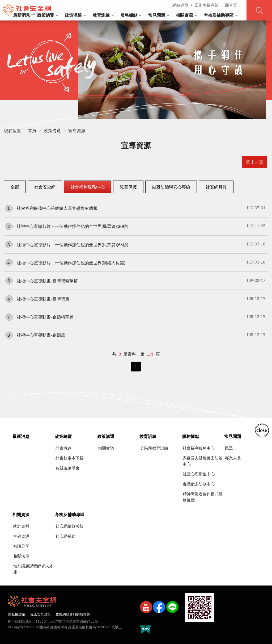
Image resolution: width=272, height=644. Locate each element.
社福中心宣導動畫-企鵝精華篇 (135, 317)
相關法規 (21, 556)
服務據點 (129, 15)
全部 (15, 187)
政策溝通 (73, 15)
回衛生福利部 (207, 5)
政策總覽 (46, 15)
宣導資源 (77, 130)
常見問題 (157, 15)
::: (3, 4)
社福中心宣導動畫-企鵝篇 (135, 335)
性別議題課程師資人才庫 (33, 569)
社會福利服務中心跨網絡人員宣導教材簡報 (135, 208)
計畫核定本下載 (69, 458)
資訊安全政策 (40, 614)
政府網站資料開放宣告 (73, 614)
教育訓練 (101, 15)
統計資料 (21, 526)
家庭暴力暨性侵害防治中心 (203, 461)
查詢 (259, 10)
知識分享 (21, 546)
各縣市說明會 (67, 468)
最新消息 (22, 15)
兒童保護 (128, 187)
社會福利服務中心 (88, 187)
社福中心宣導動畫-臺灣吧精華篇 (135, 281)
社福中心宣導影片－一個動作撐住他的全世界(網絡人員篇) (135, 262)
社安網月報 (216, 187)
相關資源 (184, 15)
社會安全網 (45, 187)
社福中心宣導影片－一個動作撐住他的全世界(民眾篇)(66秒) (135, 244)
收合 (262, 430)
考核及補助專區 (219, 15)
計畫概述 (63, 448)
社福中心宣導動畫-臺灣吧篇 (135, 299)
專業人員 (233, 458)
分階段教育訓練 (154, 448)
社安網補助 (65, 536)
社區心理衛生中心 (199, 474)
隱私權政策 (17, 614)
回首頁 (231, 5)
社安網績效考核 (69, 526)
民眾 (229, 448)
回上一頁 (255, 162)
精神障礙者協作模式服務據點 (203, 497)
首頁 (32, 130)
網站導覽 (180, 5)
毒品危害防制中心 (199, 484)
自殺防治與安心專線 (171, 187)
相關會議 (106, 448)
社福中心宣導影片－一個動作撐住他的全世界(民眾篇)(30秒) (135, 226)
